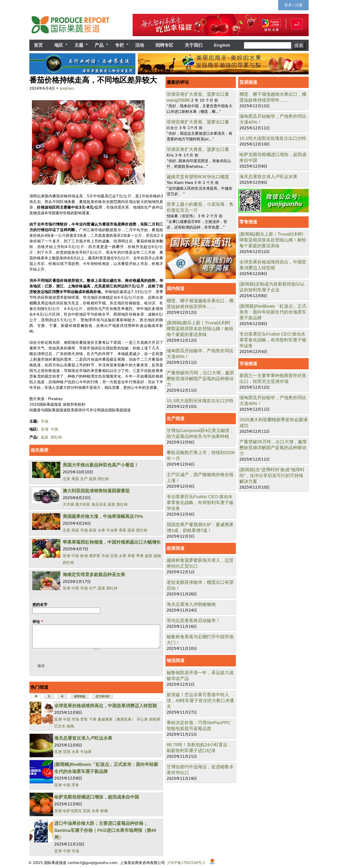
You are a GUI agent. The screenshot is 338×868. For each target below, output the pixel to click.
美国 (75, 479)
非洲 (58, 752)
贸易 (114, 556)
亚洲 (45, 429)
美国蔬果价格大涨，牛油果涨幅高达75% (103, 516)
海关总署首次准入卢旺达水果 (83, 738)
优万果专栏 (103, 696)
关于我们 (194, 45)
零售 (84, 719)
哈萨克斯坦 (72, 811)
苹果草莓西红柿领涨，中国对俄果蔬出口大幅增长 (112, 542)
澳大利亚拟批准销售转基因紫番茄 (96, 491)
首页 (38, 45)
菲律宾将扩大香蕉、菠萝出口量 (198, 94)
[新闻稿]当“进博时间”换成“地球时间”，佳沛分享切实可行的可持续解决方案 (272, 476)
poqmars (67, 88)
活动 (140, 45)
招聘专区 (164, 45)
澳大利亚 (83, 504)
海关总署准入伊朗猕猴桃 (191, 604)
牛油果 (112, 530)
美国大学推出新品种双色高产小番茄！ (101, 465)
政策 (93, 530)
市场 (45, 421)
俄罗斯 (95, 556)
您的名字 (40, 605)
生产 (84, 479)
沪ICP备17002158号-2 (186, 863)
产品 (99, 45)
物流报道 (176, 660)
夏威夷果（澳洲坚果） (116, 719)
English (222, 45)
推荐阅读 (80, 696)
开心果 (142, 719)
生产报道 (176, 419)
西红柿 (56, 437)
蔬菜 (45, 437)
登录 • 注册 (294, 5)
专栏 (119, 45)
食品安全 (99, 504)
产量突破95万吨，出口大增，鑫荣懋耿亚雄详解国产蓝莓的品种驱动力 (200, 379)
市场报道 (248, 364)
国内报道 (176, 289)
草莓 (131, 556)
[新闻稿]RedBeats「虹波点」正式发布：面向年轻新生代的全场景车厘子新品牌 (273, 312)
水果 (101, 530)
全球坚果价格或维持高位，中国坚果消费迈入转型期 (106, 706)
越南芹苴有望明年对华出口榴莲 (198, 177)
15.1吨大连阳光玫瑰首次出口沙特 (200, 401)
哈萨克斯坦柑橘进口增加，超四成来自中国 (97, 797)
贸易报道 (248, 82)
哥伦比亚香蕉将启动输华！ (193, 621)
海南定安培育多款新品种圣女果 (94, 575)
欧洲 (84, 556)
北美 (66, 479)
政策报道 (176, 548)
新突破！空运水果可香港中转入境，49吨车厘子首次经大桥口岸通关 (200, 701)
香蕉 (123, 530)
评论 (38, 622)
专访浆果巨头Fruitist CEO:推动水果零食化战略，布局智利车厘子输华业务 (200, 503)
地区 (58, 45)
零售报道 (248, 222)
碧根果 (155, 719)
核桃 (70, 726)
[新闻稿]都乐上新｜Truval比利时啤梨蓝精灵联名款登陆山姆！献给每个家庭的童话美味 (200, 329)
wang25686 (178, 100)
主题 (79, 45)
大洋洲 (68, 504)
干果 (93, 719)
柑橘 (104, 811)
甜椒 (157, 556)
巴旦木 (60, 726)
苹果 (140, 556)
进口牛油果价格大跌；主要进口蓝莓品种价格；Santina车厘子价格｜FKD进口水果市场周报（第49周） (105, 830)
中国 (54, 429)
